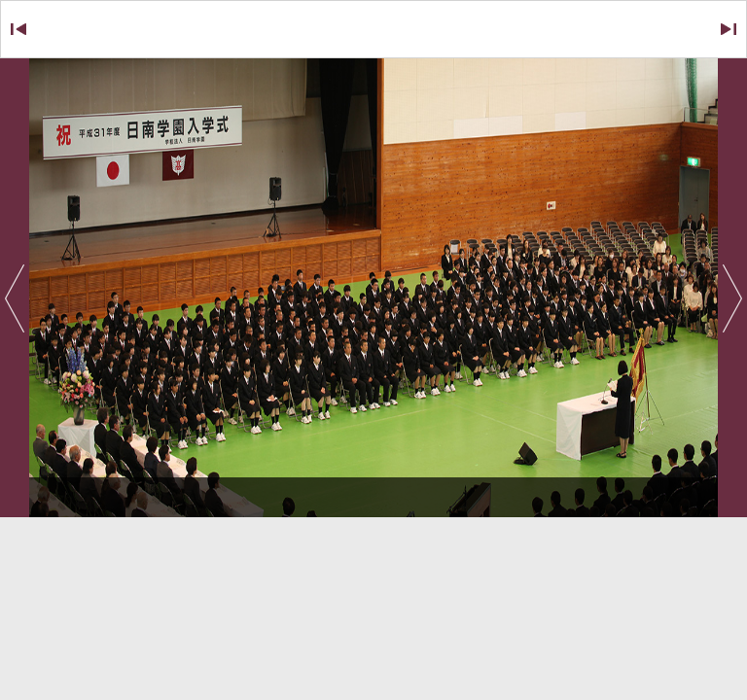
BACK (42, 30)
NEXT (704, 30)
